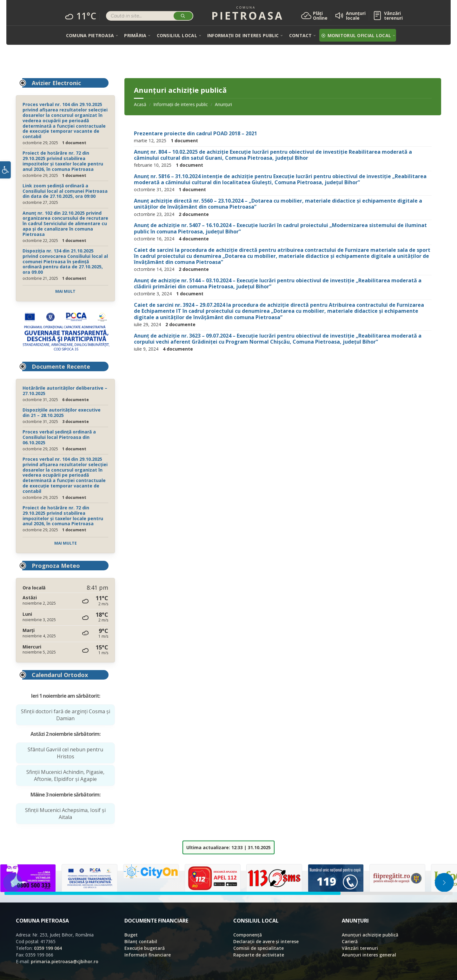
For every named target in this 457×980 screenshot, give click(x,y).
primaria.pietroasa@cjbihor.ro (65, 961)
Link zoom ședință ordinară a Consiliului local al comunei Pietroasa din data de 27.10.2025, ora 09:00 (65, 191)
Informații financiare (148, 955)
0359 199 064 (48, 948)
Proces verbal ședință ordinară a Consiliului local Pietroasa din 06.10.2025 (59, 437)
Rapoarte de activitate (259, 955)
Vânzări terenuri (360, 948)
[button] (5, 171)
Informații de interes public (181, 104)
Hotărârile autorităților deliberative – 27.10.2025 (65, 391)
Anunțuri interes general (369, 955)
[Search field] (150, 17)
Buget (131, 935)
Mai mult (65, 291)
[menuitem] (90, 35)
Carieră (350, 941)
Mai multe (66, 543)
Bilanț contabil (141, 941)
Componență (248, 935)
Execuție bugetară (145, 948)
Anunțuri (223, 104)
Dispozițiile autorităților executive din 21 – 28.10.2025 (62, 413)
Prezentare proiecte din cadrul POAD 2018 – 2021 (195, 133)
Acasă (140, 104)
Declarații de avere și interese (266, 941)
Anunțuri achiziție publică (370, 935)
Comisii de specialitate (258, 948)
